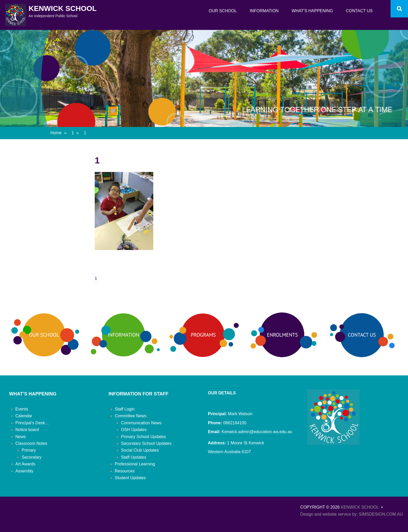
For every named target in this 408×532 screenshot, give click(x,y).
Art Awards (25, 464)
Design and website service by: (330, 514)
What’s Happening (312, 11)
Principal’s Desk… (32, 423)
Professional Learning (135, 464)
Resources (125, 471)
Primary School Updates (144, 437)
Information (264, 11)
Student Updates (130, 478)
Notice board (27, 430)
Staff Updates (134, 457)
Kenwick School (63, 8)
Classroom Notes (31, 443)
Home (58, 133)
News (21, 437)
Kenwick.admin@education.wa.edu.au (256, 432)
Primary (29, 450)
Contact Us (359, 11)
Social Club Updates (140, 450)
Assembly (24, 471)
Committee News (131, 416)
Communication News (141, 423)
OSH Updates (134, 430)
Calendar (24, 416)
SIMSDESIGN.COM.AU (381, 514)
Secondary (32, 457)
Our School (223, 11)
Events (22, 409)
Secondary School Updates (146, 443)
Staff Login (125, 409)
